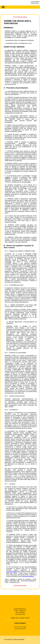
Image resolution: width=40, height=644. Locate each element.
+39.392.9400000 (35, 2)
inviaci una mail (35, 3)
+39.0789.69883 (20, 613)
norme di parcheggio (20, 627)
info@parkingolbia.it (28, 576)
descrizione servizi (20, 629)
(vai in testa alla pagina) (20, 585)
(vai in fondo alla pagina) (20, 17)
